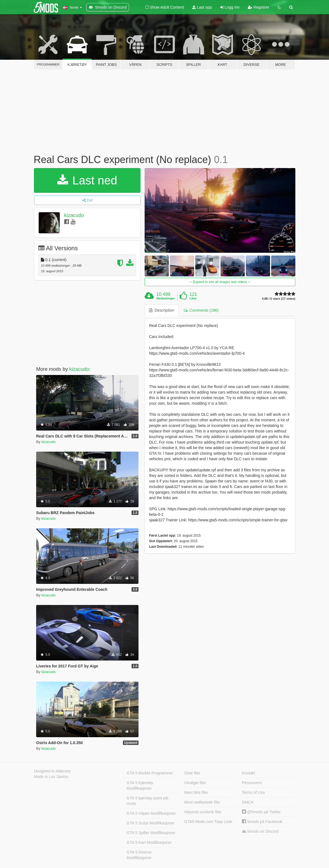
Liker (193, 298)
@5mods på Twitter (261, 812)
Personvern (252, 783)
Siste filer (192, 773)
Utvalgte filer (195, 783)
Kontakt (248, 773)
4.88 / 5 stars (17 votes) (279, 299)
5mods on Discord (260, 831)
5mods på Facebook (262, 822)
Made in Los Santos (51, 777)
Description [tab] (162, 310)
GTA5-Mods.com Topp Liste (208, 822)
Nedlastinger (166, 298)
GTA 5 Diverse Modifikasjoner (139, 855)
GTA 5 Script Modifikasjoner (150, 823)
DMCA (248, 802)
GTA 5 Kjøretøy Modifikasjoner (140, 786)
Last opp (202, 7)
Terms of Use (253, 792)
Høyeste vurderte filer (203, 812)
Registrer (258, 7)
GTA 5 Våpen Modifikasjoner (151, 813)
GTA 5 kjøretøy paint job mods (147, 801)
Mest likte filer (196, 792)
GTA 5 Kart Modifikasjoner (149, 842)
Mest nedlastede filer (202, 802)
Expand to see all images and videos (220, 282)
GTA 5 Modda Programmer (150, 773)
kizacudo (74, 215)
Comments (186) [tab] (201, 310)
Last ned (87, 180)
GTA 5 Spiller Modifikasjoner (151, 833)
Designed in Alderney (52, 771)
